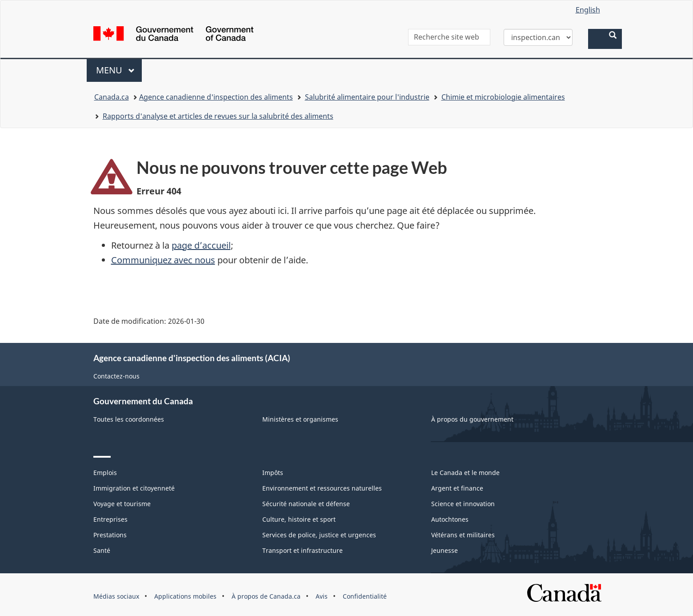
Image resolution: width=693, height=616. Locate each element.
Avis (322, 596)
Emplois (105, 473)
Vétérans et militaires (463, 535)
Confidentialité (365, 596)
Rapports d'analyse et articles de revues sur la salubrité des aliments (218, 116)
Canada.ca (112, 97)
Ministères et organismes (300, 419)
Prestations (110, 535)
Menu (119, 70)
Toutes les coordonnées (129, 419)
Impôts (273, 473)
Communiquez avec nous (163, 260)
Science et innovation (463, 504)
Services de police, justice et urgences (319, 535)
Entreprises (110, 519)
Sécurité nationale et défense (306, 504)
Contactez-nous (116, 376)
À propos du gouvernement (472, 419)
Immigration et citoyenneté (134, 488)
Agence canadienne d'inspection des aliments (216, 97)
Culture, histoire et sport (299, 519)
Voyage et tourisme (122, 504)
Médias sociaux (116, 596)
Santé (102, 550)
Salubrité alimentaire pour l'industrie (367, 97)
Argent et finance (457, 488)
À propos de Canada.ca (266, 596)
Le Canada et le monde (465, 473)
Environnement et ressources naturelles (322, 488)
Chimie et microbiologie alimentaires (503, 97)
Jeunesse (445, 550)
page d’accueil (201, 245)
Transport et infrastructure (302, 550)
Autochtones (450, 519)
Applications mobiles (185, 596)
